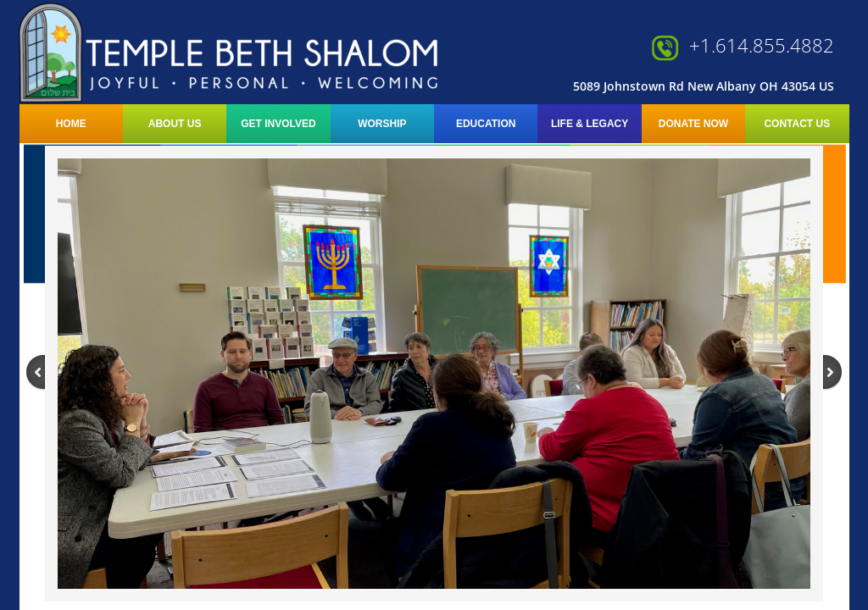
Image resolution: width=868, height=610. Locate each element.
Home (71, 124)
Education (486, 124)
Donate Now (693, 124)
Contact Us (797, 124)
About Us (175, 124)
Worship (382, 124)
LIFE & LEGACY (590, 124)
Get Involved (278, 124)
